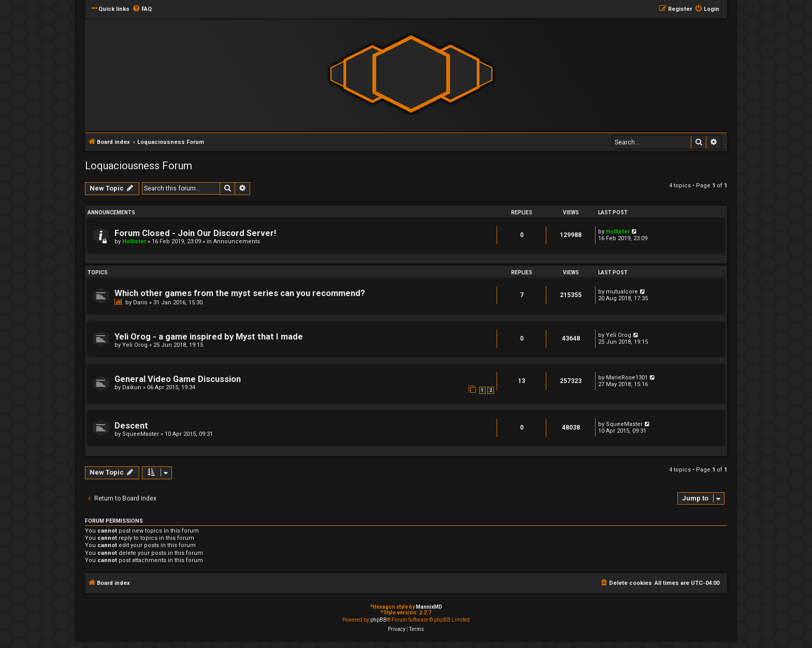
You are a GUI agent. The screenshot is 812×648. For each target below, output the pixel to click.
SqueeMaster (141, 434)
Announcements (237, 241)
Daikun (132, 387)
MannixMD (429, 607)
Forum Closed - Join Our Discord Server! (195, 233)
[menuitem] (142, 9)
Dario (140, 303)
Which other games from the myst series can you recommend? (240, 293)
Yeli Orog (135, 345)
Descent (131, 426)
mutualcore (622, 292)
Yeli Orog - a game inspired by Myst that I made (209, 337)
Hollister (134, 241)
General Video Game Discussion (178, 379)
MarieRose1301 (627, 378)
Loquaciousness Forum (139, 166)
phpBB (379, 620)
